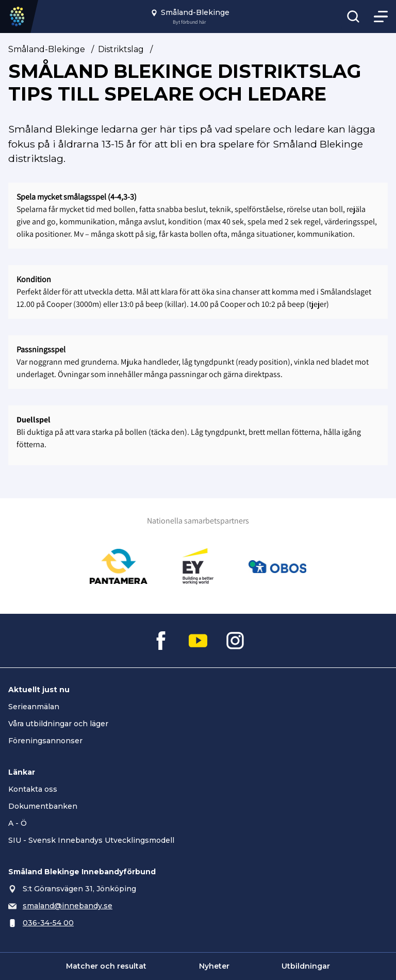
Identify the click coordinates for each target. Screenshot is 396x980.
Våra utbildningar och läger (58, 724)
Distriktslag (121, 49)
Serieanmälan (34, 707)
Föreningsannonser (45, 741)
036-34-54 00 (48, 923)
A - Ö (18, 823)
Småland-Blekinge (47, 49)
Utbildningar (306, 966)
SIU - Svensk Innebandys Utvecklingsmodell (91, 840)
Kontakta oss (33, 789)
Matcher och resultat (106, 966)
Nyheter (214, 966)
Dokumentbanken (43, 806)
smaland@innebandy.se (68, 906)
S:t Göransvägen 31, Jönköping (79, 889)
